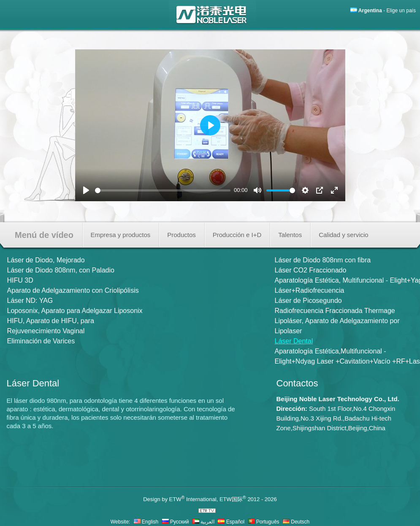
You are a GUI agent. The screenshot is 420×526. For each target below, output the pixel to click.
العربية (203, 522)
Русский (176, 522)
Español (231, 522)
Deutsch (296, 522)
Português (264, 522)
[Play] (86, 190)
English (146, 522)
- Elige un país (387, 11)
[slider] (163, 190)
